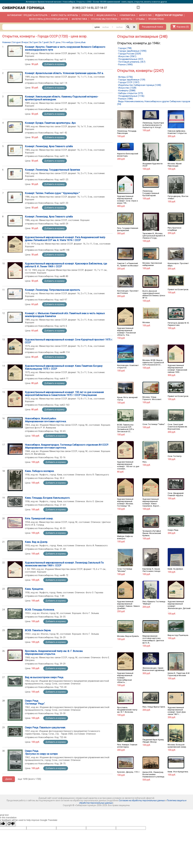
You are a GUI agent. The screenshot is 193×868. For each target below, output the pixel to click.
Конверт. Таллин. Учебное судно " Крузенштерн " (52, 193)
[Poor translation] (11, 824)
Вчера (25, 42)
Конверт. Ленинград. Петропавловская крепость (52, 290)
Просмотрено (156, 19)
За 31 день (55, 42)
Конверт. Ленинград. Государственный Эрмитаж (52, 170)
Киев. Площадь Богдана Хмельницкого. (47, 498)
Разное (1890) (125, 65)
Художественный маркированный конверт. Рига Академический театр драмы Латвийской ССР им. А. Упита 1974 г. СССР (65, 239)
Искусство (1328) (127, 88)
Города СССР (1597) (129, 82)
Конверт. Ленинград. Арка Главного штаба (49, 146)
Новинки (6, 42)
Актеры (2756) (126, 77)
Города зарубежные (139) (132, 80)
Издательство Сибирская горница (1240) (140, 85)
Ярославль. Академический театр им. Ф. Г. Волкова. (54, 653)
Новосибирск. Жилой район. (46, 420)
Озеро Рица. (35, 702)
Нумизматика (127, 15)
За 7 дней (44, 42)
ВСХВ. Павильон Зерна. (38, 630)
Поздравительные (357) (131, 59)
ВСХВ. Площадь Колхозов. (40, 610)
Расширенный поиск (153, 27)
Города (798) (125, 48)
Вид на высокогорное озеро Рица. (44, 677)
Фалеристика (79, 19)
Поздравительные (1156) (131, 96)
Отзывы (140, 19)
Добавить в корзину (54, 64)
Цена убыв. (80, 42)
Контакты (127, 19)
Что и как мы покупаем (104, 19)
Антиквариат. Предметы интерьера (27, 15)
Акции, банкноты (106, 15)
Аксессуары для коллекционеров (49, 19)
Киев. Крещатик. (34, 589)
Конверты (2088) (127, 91)
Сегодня (16, 42)
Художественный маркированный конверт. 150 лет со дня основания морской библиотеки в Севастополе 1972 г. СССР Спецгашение (64, 394)
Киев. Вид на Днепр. (36, 542)
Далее (9, 779)
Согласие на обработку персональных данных (142, 800)
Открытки (87, 15)
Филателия (145, 15)
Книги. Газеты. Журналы (65, 15)
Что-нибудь (68, 42)
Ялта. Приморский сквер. (39, 519)
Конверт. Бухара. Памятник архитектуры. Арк (50, 123)
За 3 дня (34, 42)
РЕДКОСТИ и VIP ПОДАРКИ (169, 15)
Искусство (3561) (127, 56)
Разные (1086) (126, 99)
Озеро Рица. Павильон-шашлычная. (45, 728)
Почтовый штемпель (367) (132, 62)
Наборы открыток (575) (131, 93)
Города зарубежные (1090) (132, 51)
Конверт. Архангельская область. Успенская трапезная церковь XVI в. (64, 73)
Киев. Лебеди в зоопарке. (40, 471)
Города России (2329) (130, 54)
